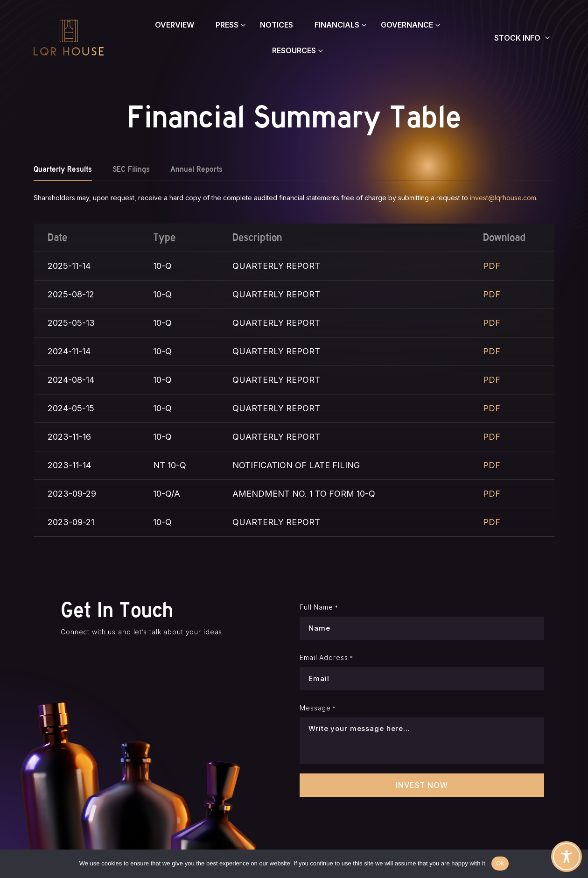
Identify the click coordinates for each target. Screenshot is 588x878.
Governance (407, 25)
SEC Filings (131, 169)
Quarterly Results (63, 169)
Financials (337, 25)
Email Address (326, 658)
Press (227, 25)
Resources (294, 50)
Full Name (319, 607)
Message (318, 708)
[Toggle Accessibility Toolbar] (567, 857)
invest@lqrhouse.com (503, 198)
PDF (492, 266)
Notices (276, 25)
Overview (175, 25)
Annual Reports (196, 169)
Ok (500, 863)
